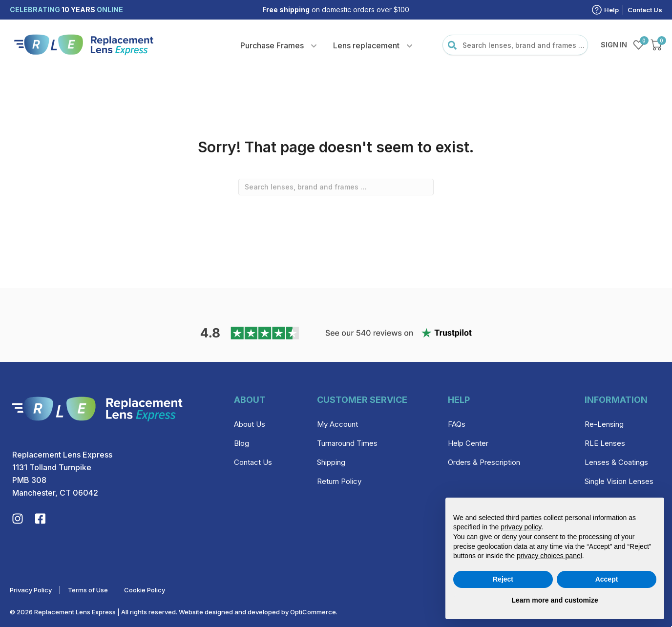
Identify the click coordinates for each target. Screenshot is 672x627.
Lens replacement (366, 45)
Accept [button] (607, 579)
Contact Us (645, 10)
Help (611, 10)
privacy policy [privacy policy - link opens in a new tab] (521, 527)
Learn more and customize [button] (555, 600)
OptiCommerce (313, 612)
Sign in (614, 45)
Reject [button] (503, 579)
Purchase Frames (272, 45)
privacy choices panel (549, 556)
